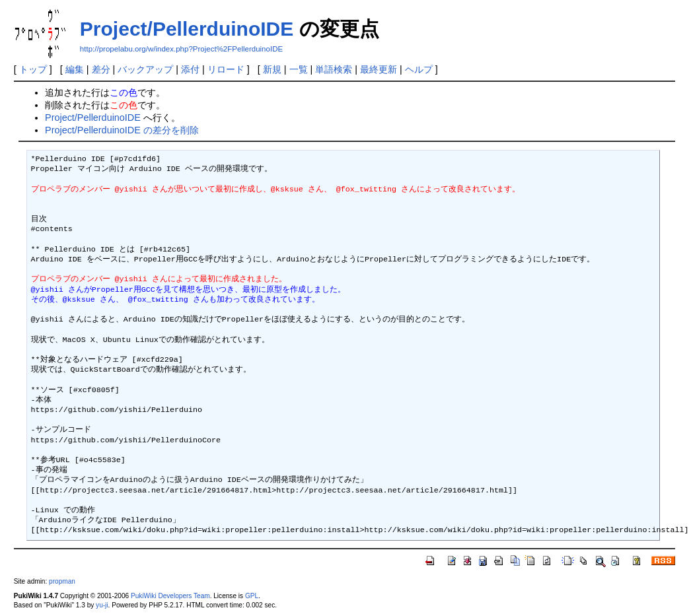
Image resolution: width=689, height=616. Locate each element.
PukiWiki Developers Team (170, 596)
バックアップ (145, 69)
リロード (226, 69)
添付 (190, 69)
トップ (33, 69)
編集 (75, 69)
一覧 (299, 69)
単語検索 (334, 69)
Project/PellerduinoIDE (187, 29)
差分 (101, 69)
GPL (252, 596)
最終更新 (379, 69)
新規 (272, 69)
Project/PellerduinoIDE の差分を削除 (122, 130)
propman (62, 581)
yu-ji (102, 605)
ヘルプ (419, 69)
